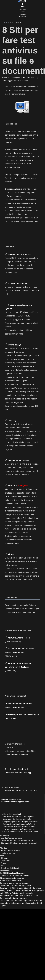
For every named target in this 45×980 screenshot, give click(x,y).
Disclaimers (5, 861)
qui (6, 294)
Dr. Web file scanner (18, 283)
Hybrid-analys (15, 345)
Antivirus (19, 773)
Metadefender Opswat (18, 460)
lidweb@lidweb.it (13, 868)
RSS (3, 866)
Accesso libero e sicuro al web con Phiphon (19, 827)
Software (23, 9)
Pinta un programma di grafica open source (18, 829)
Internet (23, 14)
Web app (27, 773)
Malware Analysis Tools (19, 638)
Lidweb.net (5, 841)
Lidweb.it (4, 838)
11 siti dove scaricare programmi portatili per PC (20, 790)
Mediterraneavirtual (8, 853)
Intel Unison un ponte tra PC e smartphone (18, 817)
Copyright (4, 888)
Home (23, 7)
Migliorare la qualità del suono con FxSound (19, 824)
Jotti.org (12, 420)
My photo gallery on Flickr (10, 851)
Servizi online (24, 769)
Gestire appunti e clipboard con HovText (17, 819)
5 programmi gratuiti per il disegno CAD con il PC (21, 822)
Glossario (23, 17)
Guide (23, 12)
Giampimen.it (6, 843)
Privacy (4, 863)
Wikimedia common (19, 755)
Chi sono (4, 858)
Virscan (12, 554)
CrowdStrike (26, 384)
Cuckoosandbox (13, 189)
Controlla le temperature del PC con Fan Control (20, 832)
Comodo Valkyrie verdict (20, 254)
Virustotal (13, 486)
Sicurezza (9, 773)
